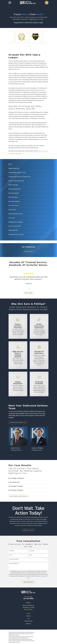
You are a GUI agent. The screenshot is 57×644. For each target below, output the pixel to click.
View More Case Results (19, 496)
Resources (29, 624)
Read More (29, 293)
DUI (28, 619)
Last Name (32, 551)
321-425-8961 (29, 599)
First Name (11, 551)
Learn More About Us (18, 423)
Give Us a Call (29, 530)
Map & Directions (28, 610)
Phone (11, 555)
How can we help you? (14, 564)
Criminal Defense (28, 621)
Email (31, 555)
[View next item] (30, 46)
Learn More (29, 252)
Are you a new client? (14, 559)
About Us (29, 616)
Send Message (29, 582)
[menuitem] (29, 169)
